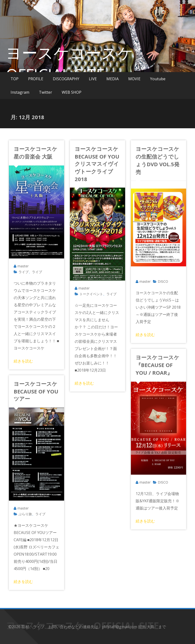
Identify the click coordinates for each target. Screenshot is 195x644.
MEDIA (113, 79)
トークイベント (91, 294)
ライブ (24, 272)
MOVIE (134, 79)
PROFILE (36, 79)
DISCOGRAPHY (66, 79)
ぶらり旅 (25, 514)
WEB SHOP (72, 92)
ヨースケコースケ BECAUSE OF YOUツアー (38, 391)
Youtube (158, 79)
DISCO (163, 281)
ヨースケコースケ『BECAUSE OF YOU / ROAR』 (158, 365)
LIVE (93, 79)
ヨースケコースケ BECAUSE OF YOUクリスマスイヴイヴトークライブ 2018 (99, 164)
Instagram (20, 92)
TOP (15, 79)
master (23, 266)
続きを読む (23, 361)
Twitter (46, 92)
